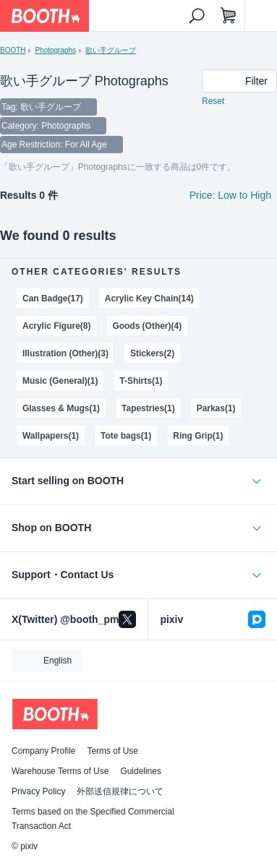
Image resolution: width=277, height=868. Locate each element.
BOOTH (13, 50)
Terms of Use (112, 751)
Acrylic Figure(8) (56, 326)
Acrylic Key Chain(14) (149, 298)
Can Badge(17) (53, 298)
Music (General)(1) (60, 381)
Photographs (55, 50)
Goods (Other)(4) (147, 326)
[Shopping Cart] (229, 16)
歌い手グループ (111, 50)
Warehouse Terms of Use (60, 771)
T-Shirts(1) (141, 381)
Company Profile (43, 751)
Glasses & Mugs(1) (61, 408)
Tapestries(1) (148, 408)
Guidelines (141, 771)
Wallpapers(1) (51, 436)
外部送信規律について (120, 791)
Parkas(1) (216, 408)
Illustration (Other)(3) (65, 353)
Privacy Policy (38, 791)
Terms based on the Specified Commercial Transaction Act (93, 819)
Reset (213, 101)
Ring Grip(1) (198, 436)
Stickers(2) (152, 353)
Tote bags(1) (126, 436)
